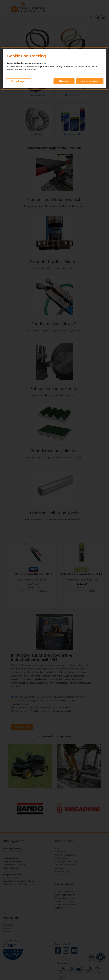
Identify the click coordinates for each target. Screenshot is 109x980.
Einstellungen (19, 81)
